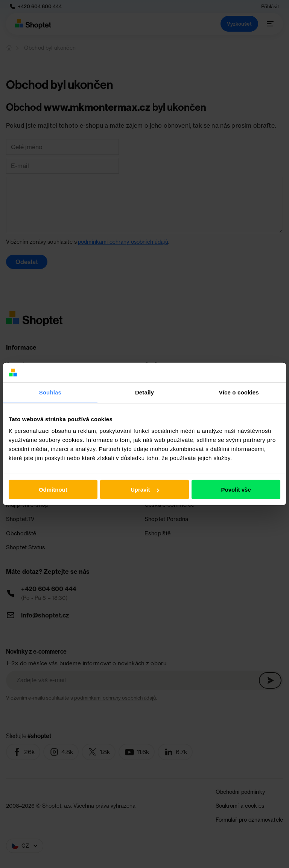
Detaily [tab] (144, 392)
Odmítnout (53, 490)
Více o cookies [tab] (239, 392)
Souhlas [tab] (50, 392)
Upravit (145, 490)
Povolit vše (236, 490)
